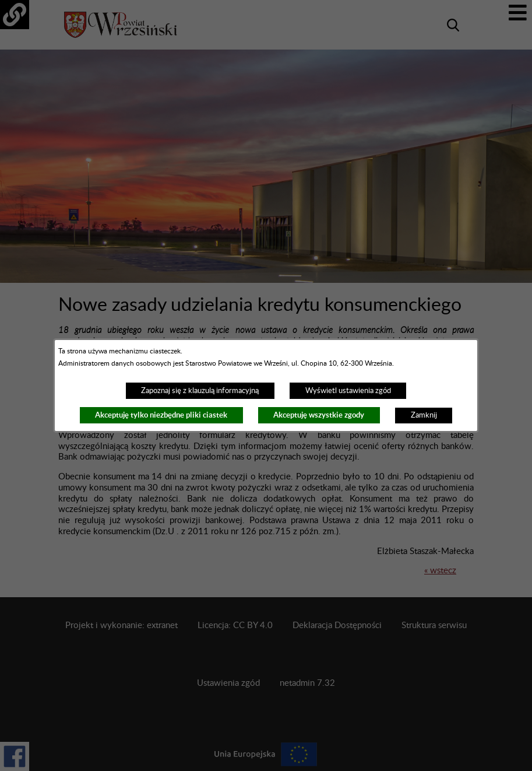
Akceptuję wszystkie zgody (319, 415)
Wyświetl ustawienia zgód (348, 391)
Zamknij (424, 415)
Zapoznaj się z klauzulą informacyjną (200, 391)
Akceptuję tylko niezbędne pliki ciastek (161, 415)
